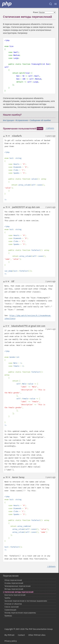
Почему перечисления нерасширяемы (20, 613)
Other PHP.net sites (37, 635)
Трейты (7, 598)
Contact (21, 635)
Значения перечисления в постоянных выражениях (26, 601)
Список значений (11, 607)
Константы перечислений (15, 595)
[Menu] (56, 4)
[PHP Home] (7, 4)
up (4, 136)
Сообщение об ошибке (40, 120)
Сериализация (10, 610)
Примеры (8, 616)
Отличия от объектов (13, 604)
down (9, 136)
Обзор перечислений (13, 580)
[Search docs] (51, 4)
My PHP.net (9, 635)
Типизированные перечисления (18, 586)
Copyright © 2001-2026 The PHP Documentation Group (29, 629)
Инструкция (8, 120)
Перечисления (11, 576)
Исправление (22, 120)
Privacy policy (11, 641)
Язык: (36, 12)
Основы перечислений (14, 583)
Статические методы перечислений (19, 592)
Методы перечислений (14, 589)
